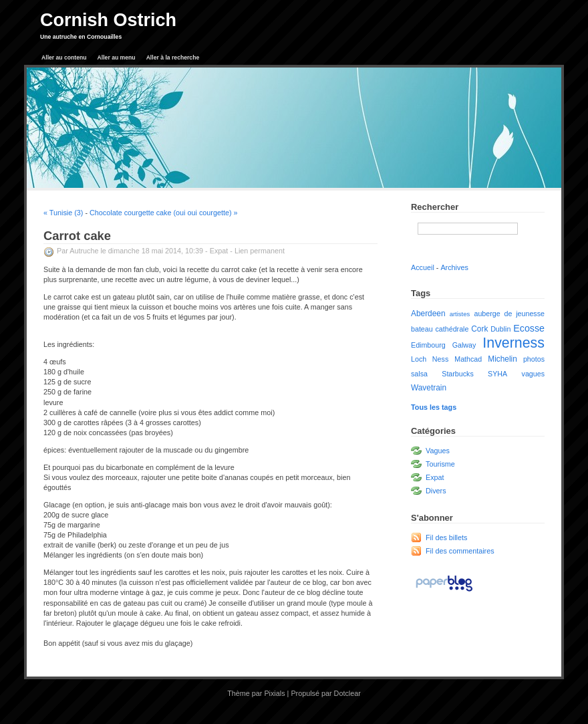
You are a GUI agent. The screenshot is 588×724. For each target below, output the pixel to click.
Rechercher (435, 207)
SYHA (497, 374)
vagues (533, 374)
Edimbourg (428, 345)
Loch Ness (430, 359)
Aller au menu (117, 57)
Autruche (84, 251)
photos (534, 359)
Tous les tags (434, 407)
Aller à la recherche (173, 57)
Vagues (438, 451)
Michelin (502, 359)
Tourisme (440, 464)
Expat (219, 251)
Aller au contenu (64, 57)
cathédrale (452, 329)
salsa (419, 374)
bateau (422, 329)
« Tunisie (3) (63, 213)
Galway (464, 345)
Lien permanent (260, 251)
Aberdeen (428, 314)
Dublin (500, 329)
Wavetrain (429, 388)
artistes (460, 314)
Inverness (513, 343)
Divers (436, 491)
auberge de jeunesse (509, 314)
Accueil (423, 267)
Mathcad (468, 359)
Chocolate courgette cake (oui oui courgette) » (163, 213)
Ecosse (529, 328)
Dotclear (347, 693)
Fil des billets (446, 537)
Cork (479, 329)
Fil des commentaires (460, 551)
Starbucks (458, 374)
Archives (454, 267)
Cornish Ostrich (108, 20)
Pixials (274, 693)
